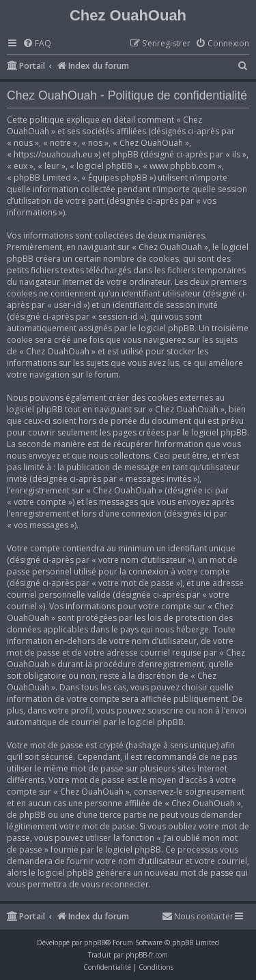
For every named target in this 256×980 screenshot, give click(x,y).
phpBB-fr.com (147, 955)
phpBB (95, 943)
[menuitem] (37, 44)
